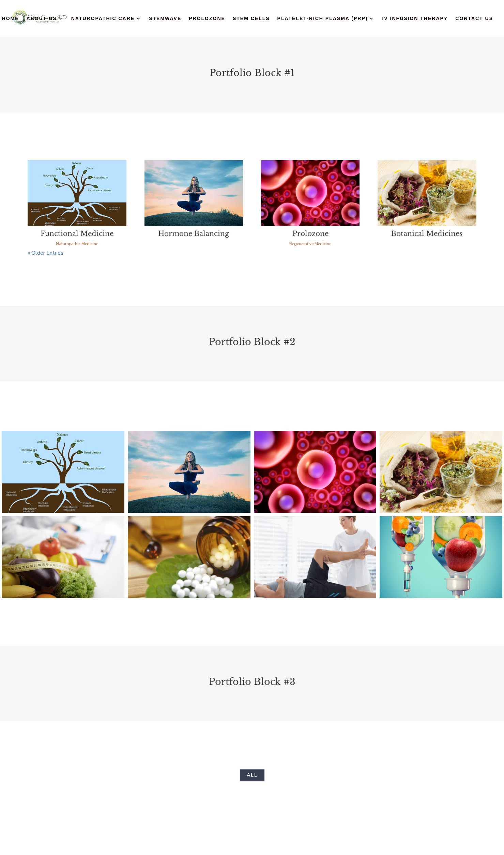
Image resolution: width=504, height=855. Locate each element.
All (252, 775)
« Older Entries (45, 253)
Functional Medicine (77, 234)
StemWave (165, 19)
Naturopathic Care (103, 19)
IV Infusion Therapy (415, 19)
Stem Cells (251, 19)
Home (11, 19)
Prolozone (207, 19)
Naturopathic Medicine (77, 244)
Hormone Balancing (194, 234)
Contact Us (474, 19)
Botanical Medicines (427, 234)
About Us (42, 19)
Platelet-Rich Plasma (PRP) (323, 19)
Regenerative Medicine (310, 244)
